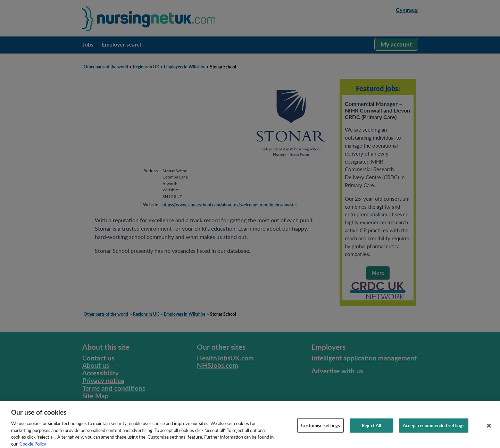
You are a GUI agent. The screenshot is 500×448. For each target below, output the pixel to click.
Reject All (371, 429)
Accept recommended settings (434, 429)
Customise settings (320, 429)
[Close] (489, 429)
